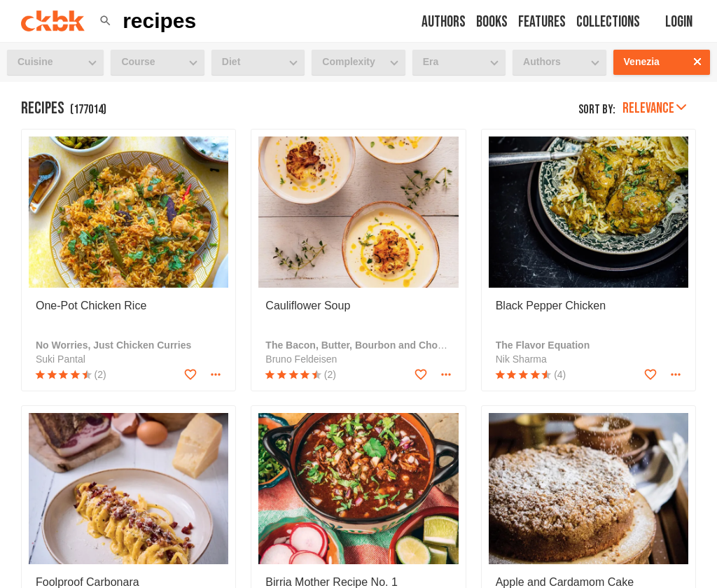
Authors (444, 22)
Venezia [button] (642, 62)
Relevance (654, 108)
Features (542, 22)
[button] (105, 21)
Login (679, 22)
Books (492, 22)
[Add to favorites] (190, 374)
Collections (608, 22)
